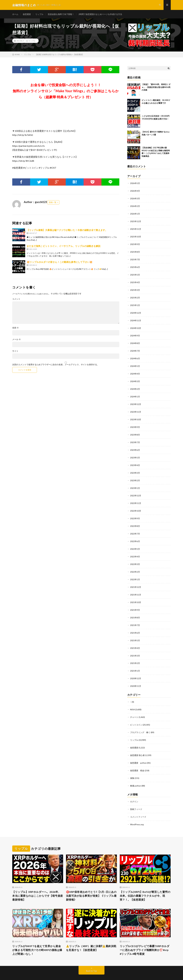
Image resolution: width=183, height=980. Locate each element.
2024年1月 (135, 393)
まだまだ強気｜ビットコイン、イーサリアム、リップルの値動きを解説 (64, 246)
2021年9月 (135, 602)
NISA (132, 700)
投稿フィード (136, 798)
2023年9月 (135, 423)
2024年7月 (135, 348)
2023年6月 (135, 445)
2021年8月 (135, 610)
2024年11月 (136, 318)
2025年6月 (135, 266)
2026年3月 (135, 198)
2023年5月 (135, 453)
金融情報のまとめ (37, 970)
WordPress (65, 974)
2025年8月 (135, 251)
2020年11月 (136, 677)
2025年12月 (136, 221)
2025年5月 (135, 273)
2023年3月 (135, 468)
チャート (134, 708)
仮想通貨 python (138, 753)
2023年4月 (135, 460)
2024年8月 (135, 341)
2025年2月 (135, 296)
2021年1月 (135, 662)
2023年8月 (135, 430)
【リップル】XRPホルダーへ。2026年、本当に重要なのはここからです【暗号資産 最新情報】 (38, 885)
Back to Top (92, 960)
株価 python (136, 775)
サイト (15, 351)
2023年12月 (136, 400)
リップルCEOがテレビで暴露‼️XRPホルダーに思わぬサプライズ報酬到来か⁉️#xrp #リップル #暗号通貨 (145, 939)
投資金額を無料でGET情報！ (61, 14)
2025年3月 (135, 288)
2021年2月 (135, 655)
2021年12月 (136, 580)
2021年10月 (136, 595)
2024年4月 (135, 371)
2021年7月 (135, 617)
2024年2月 (135, 385)
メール (16, 340)
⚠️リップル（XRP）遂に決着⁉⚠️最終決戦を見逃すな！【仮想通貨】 (91, 937)
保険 (132, 768)
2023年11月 (136, 408)
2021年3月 (135, 647)
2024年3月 (135, 378)
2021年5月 (135, 632)
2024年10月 (136, 326)
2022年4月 (135, 550)
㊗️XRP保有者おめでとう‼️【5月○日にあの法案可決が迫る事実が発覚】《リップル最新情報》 (91, 885)
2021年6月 (135, 625)
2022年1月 (135, 573)
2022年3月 (135, 558)
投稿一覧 (53, 203)
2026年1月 (135, 213)
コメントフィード (138, 806)
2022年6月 (135, 535)
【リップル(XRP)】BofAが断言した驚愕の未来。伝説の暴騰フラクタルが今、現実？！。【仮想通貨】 (145, 885)
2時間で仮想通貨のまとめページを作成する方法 (100, 14)
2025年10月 (136, 236)
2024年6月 (135, 356)
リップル (39, 14)
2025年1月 (135, 303)
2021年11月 (136, 587)
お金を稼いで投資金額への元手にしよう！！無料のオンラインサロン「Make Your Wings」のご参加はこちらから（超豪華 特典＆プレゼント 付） (66, 91)
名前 (15, 328)
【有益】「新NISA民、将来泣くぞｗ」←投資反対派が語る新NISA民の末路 (156, 87)
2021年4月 (135, 640)
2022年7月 (135, 528)
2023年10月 (136, 415)
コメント (16, 299)
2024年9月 (135, 333)
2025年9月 (135, 243)
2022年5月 (135, 543)
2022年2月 (135, 565)
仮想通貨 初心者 (137, 745)
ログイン (134, 791)
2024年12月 (136, 311)
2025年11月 (136, 228)
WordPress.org (137, 813)
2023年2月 (135, 475)
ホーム (15, 14)
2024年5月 (135, 363)
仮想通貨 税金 (137, 760)
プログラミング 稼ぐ (140, 723)
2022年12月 (136, 490)
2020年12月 (136, 670)
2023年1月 (135, 483)
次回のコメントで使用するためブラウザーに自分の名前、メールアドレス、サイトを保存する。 (56, 365)
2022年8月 (135, 520)
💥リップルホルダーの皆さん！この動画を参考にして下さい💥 (60, 262)
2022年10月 (136, 505)
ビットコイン (136, 715)
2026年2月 (135, 206)
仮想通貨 (27, 14)
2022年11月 (136, 498)
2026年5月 (135, 183)
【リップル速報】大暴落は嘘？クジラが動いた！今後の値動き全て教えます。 (67, 230)
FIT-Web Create (39, 974)
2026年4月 (135, 191)
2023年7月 (135, 438)
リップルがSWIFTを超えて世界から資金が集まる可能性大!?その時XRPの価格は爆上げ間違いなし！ (37, 939)
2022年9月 (135, 513)
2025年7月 (135, 258)
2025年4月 (135, 281)
